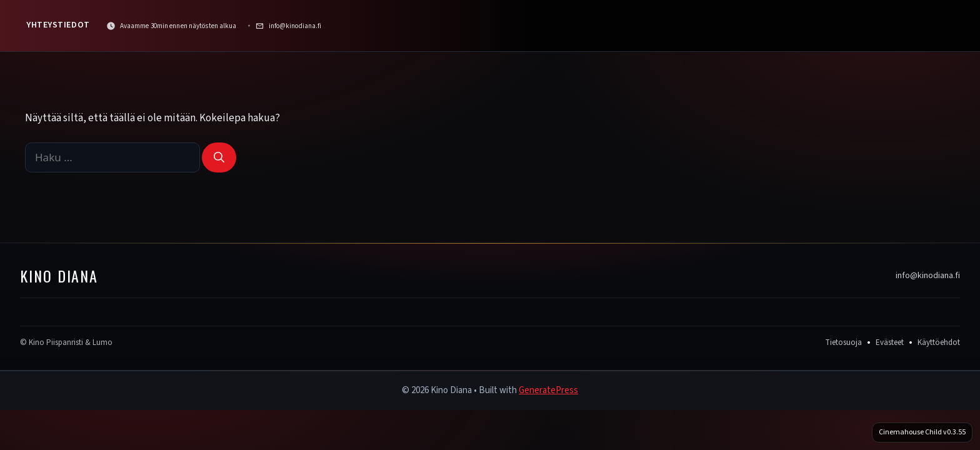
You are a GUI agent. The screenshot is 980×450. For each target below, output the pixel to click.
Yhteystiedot (58, 25)
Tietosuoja (843, 342)
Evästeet (890, 342)
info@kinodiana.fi (928, 276)
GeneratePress (548, 390)
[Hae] (219, 157)
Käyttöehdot (939, 342)
